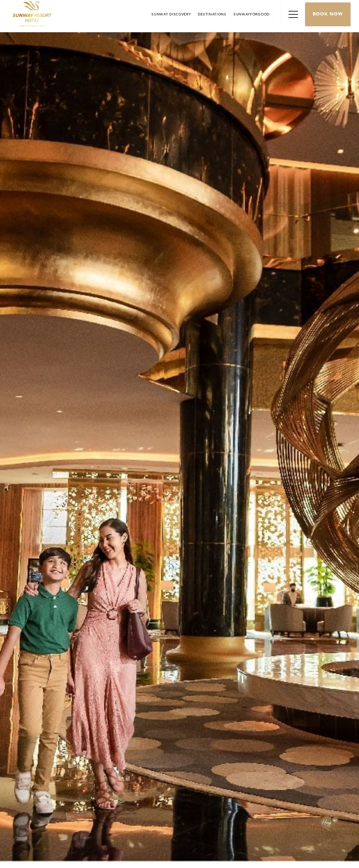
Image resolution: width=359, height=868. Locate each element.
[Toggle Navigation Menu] (293, 14)
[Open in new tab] (212, 14)
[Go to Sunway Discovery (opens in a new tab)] (171, 14)
